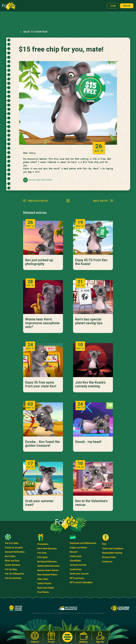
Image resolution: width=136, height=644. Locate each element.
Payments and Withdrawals (83, 543)
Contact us (107, 562)
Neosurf (74, 552)
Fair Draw (42, 553)
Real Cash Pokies (46, 588)
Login (113, 6)
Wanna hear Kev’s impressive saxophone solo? (42, 323)
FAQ (104, 544)
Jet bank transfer (78, 565)
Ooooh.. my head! (88, 442)
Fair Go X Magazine (14, 574)
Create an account (14, 548)
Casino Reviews (12, 565)
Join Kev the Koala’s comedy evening (90, 384)
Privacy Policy (109, 557)
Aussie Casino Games (48, 570)
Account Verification (15, 552)
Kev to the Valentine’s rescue (91, 503)
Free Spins (42, 557)
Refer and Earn (12, 561)
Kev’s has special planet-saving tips (89, 321)
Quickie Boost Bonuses (48, 566)
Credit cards (76, 556)
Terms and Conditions (113, 549)
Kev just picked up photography (39, 262)
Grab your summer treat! (39, 503)
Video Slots (43, 579)
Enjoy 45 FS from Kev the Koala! (91, 262)
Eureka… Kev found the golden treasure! (42, 444)
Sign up (127, 6)
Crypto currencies (78, 548)
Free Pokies (43, 592)
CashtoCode (76, 569)
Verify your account (79, 574)
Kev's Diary (10, 556)
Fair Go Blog (11, 569)
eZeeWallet (75, 561)
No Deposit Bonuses (47, 562)
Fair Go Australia (13, 578)
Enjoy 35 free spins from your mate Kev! (41, 384)
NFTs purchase (77, 578)
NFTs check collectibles (81, 582)
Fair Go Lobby (12, 543)
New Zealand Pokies (47, 575)
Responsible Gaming (112, 553)
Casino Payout (44, 583)
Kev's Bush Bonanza (47, 549)
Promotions (43, 544)
